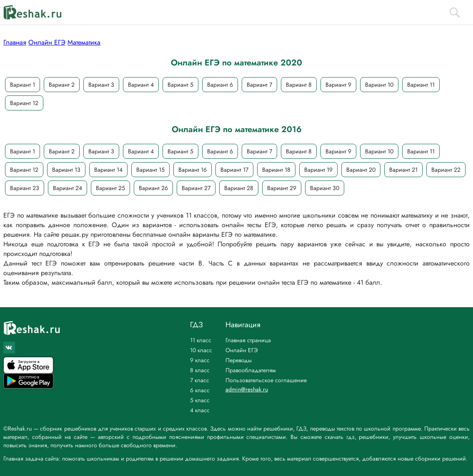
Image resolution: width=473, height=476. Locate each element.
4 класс (200, 410)
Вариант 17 (234, 170)
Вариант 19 (318, 170)
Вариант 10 (379, 85)
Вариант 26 (153, 188)
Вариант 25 (110, 188)
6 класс (200, 390)
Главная (15, 42)
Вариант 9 (338, 85)
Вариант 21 (403, 170)
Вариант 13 (66, 170)
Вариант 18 (276, 170)
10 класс (201, 350)
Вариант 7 (259, 85)
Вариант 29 (282, 188)
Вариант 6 (220, 85)
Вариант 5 (180, 85)
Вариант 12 (24, 103)
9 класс (200, 360)
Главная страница (248, 340)
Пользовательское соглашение (266, 380)
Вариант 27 (196, 188)
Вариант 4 (141, 85)
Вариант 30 (325, 188)
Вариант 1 (23, 85)
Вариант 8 (299, 85)
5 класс (200, 400)
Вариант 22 (446, 170)
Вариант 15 (150, 170)
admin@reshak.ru (247, 389)
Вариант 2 (62, 85)
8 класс (200, 370)
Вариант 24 (68, 188)
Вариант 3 (101, 85)
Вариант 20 (361, 170)
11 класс (201, 340)
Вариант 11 (421, 85)
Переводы (239, 360)
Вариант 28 (239, 188)
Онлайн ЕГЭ (47, 42)
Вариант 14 (108, 170)
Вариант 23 (25, 188)
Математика (84, 42)
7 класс (200, 380)
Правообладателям (251, 370)
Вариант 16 (193, 170)
